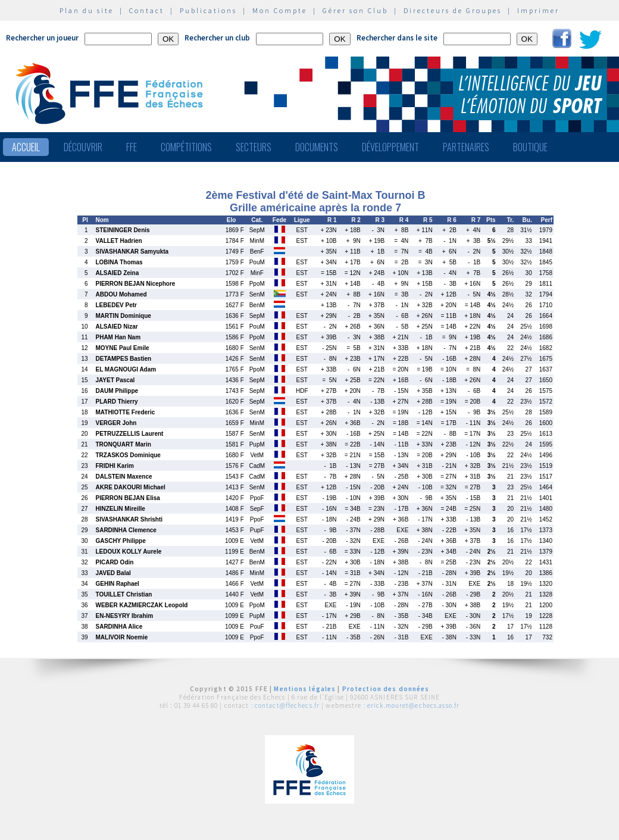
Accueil (26, 147)
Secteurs (254, 147)
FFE (132, 147)
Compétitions (186, 147)
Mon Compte (280, 10)
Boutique (530, 147)
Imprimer (538, 10)
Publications (208, 10)
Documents (317, 147)
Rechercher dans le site (397, 38)
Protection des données (386, 689)
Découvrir (83, 147)
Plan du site (87, 10)
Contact (147, 10)
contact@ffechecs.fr (287, 705)
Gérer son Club (355, 10)
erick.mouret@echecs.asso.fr (413, 705)
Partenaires (466, 147)
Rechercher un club (217, 38)
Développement (390, 147)
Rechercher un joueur (42, 38)
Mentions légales (305, 689)
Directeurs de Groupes (453, 10)
